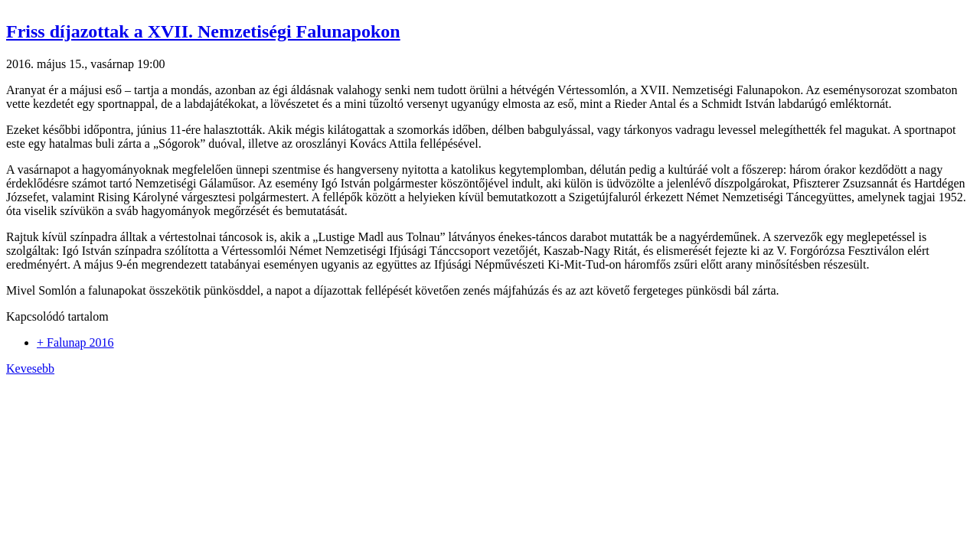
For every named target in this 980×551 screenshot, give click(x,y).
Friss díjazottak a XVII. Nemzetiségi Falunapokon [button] (203, 31)
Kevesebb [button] (30, 368)
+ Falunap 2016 (75, 342)
